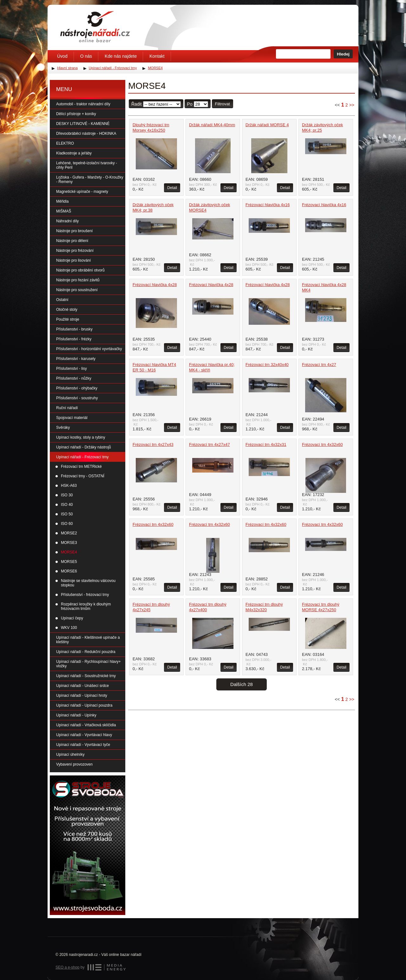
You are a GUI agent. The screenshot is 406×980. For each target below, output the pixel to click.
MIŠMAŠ (64, 211)
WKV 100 (69, 628)
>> (352, 105)
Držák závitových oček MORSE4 (210, 207)
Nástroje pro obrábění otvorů (80, 270)
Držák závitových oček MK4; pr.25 (322, 127)
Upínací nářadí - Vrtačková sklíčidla (86, 725)
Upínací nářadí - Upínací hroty (82, 696)
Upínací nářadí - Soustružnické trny (86, 676)
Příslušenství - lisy (72, 369)
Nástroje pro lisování (73, 260)
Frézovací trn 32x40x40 (267, 365)
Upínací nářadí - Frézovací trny (82, 457)
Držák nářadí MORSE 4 (267, 125)
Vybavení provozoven (74, 764)
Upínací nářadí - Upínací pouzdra (84, 705)
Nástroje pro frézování (75, 251)
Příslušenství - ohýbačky (77, 388)
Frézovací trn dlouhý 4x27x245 (151, 607)
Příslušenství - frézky (74, 339)
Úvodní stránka (95, 27)
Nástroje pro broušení (74, 231)
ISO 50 (67, 514)
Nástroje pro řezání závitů (78, 280)
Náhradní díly (67, 221)
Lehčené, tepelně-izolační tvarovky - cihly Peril (87, 165)
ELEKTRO (65, 143)
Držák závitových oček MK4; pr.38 (153, 207)
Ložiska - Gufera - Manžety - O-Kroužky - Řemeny (90, 180)
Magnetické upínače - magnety (82, 192)
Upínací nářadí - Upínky (76, 715)
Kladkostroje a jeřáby (74, 153)
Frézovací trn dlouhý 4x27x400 (208, 607)
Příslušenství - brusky (74, 329)
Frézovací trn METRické (81, 467)
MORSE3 (69, 543)
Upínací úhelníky (70, 755)
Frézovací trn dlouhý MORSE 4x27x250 (321, 607)
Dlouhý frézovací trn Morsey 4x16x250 (151, 127)
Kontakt (157, 56)
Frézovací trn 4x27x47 (210, 444)
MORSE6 (69, 571)
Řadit (137, 104)
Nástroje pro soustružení (77, 290)
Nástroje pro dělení (72, 241)
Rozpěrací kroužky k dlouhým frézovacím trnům (86, 606)
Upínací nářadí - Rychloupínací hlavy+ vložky (88, 664)
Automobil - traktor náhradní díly (83, 104)
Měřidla (62, 201)
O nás (86, 56)
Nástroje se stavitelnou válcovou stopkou (88, 583)
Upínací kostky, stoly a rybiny (81, 437)
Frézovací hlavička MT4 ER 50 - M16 (154, 367)
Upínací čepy (72, 618)
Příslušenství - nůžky (74, 378)
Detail (172, 188)
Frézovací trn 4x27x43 (153, 444)
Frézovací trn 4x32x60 (322, 444)
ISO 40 (67, 505)
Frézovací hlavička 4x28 (155, 285)
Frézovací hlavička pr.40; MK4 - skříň (212, 367)
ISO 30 (67, 495)
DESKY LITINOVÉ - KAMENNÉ (83, 124)
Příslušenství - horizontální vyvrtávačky (89, 349)
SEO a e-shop (67, 967)
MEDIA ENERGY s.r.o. (107, 967)
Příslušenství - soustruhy (77, 398)
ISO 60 (67, 524)
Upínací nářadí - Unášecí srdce (82, 686)
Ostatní (62, 300)
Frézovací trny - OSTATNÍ (83, 476)
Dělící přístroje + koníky (76, 114)
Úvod (62, 56)
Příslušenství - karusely (76, 359)
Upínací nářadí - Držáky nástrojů (84, 447)
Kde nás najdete (121, 56)
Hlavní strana (67, 68)
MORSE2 (69, 533)
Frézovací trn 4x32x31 (266, 444)
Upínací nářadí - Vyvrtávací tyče (83, 745)
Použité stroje (68, 319)
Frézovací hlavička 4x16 (268, 205)
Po (190, 104)
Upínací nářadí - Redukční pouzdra (86, 652)
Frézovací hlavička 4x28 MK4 (324, 287)
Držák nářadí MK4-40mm (212, 125)
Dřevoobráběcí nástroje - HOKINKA (86, 134)
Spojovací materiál (72, 418)
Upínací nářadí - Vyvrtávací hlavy (84, 735)
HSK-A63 (69, 486)
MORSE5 (69, 562)
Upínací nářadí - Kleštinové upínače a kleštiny (88, 640)
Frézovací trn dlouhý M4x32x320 (264, 607)
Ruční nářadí (67, 408)
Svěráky (63, 428)
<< (337, 105)
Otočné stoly (67, 310)
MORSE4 (69, 552)
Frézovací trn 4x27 (319, 365)
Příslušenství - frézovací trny (85, 595)
